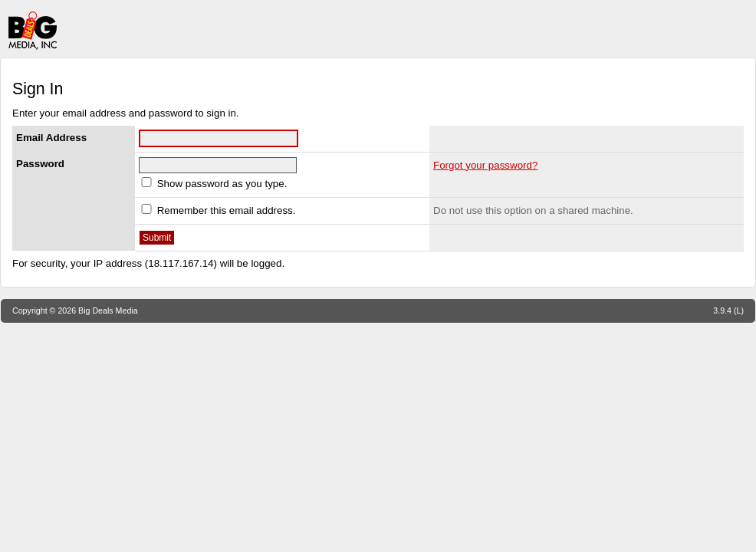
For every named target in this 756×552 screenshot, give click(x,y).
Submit (157, 238)
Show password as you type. (213, 184)
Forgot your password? (485, 165)
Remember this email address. (217, 210)
